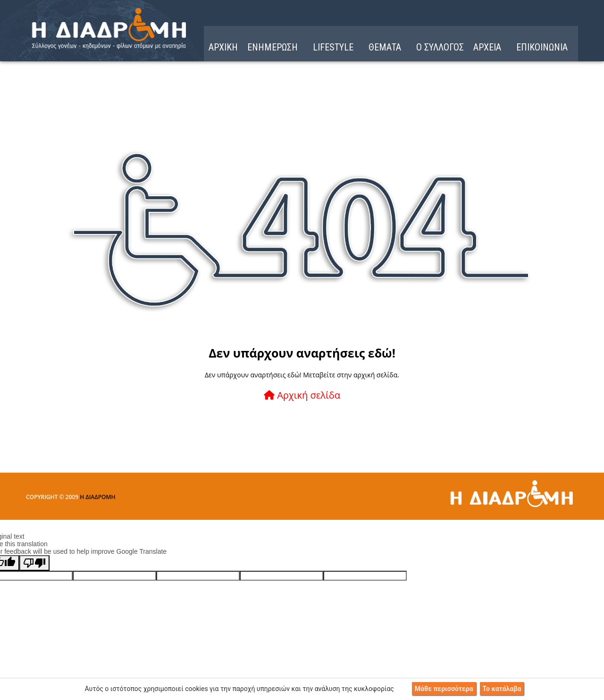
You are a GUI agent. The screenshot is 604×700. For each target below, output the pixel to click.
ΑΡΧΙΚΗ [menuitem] (223, 47)
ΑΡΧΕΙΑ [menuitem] (487, 47)
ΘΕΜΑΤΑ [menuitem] (385, 47)
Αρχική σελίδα (302, 395)
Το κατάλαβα (502, 689)
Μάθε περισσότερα (444, 689)
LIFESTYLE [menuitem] (333, 47)
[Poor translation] (34, 563)
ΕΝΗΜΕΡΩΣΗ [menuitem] (273, 47)
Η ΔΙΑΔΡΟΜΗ (97, 497)
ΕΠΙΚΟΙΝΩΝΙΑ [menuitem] (542, 47)
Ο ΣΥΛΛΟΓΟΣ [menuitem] (440, 47)
